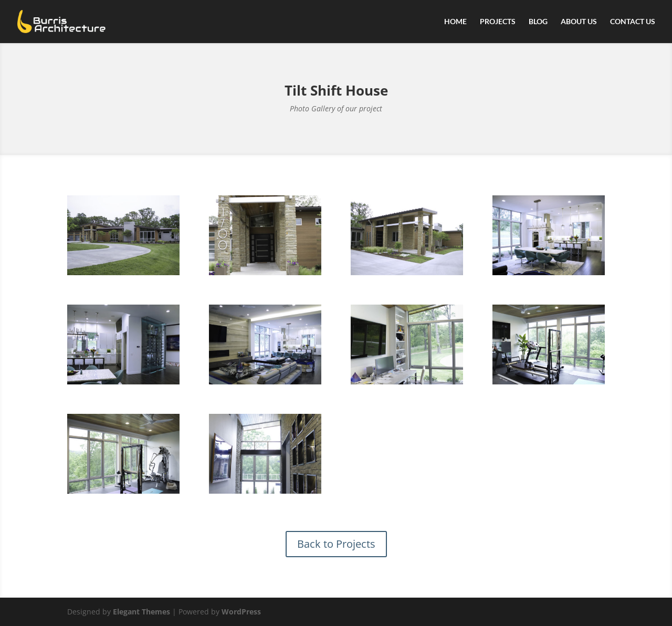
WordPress (241, 612)
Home (455, 22)
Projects (498, 22)
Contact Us (633, 22)
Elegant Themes (141, 612)
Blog (538, 22)
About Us (579, 22)
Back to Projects (336, 544)
